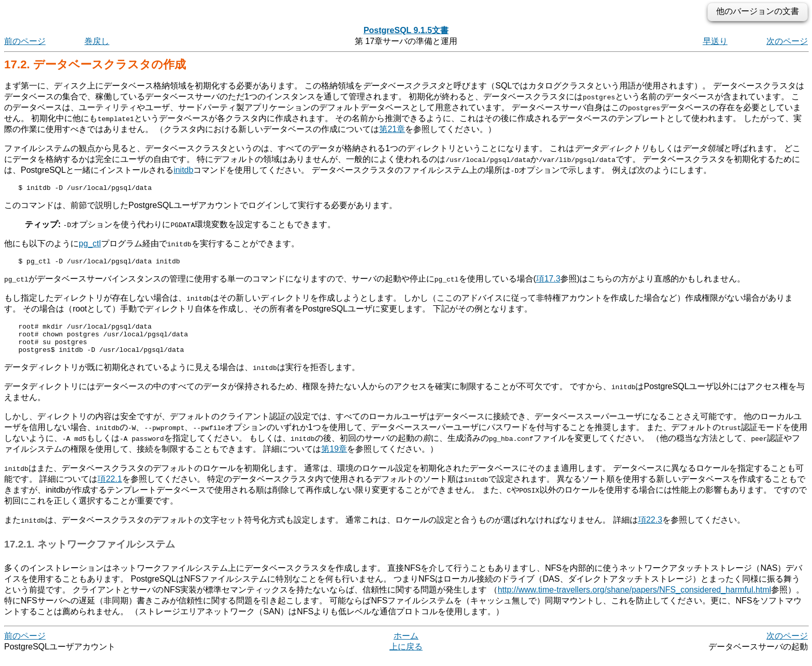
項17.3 (548, 282)
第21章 (392, 129)
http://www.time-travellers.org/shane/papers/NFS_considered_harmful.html (634, 599)
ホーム (406, 645)
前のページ (25, 41)
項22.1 (110, 488)
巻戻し (97, 41)
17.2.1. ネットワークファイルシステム (90, 553)
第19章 (334, 458)
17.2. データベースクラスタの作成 (95, 64)
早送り (715, 41)
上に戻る (406, 656)
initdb (183, 170)
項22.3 (650, 529)
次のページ (787, 41)
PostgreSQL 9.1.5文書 (406, 30)
